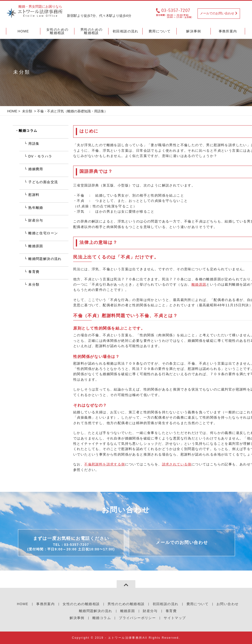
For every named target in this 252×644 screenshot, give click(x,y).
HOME (12, 111)
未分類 (27, 111)
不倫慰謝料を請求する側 (105, 464)
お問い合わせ (228, 604)
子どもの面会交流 (43, 182)
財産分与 (36, 220)
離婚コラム (28, 131)
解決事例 (77, 618)
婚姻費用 (36, 169)
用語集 (34, 144)
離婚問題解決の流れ (45, 259)
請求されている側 (177, 464)
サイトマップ (175, 618)
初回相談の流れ (166, 604)
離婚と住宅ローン (43, 233)
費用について (198, 604)
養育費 (34, 272)
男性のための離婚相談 (126, 604)
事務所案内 (45, 604)
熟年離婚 (36, 208)
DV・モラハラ (40, 156)
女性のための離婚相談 (81, 604)
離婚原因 (199, 284)
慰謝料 (34, 195)
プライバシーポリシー (137, 618)
